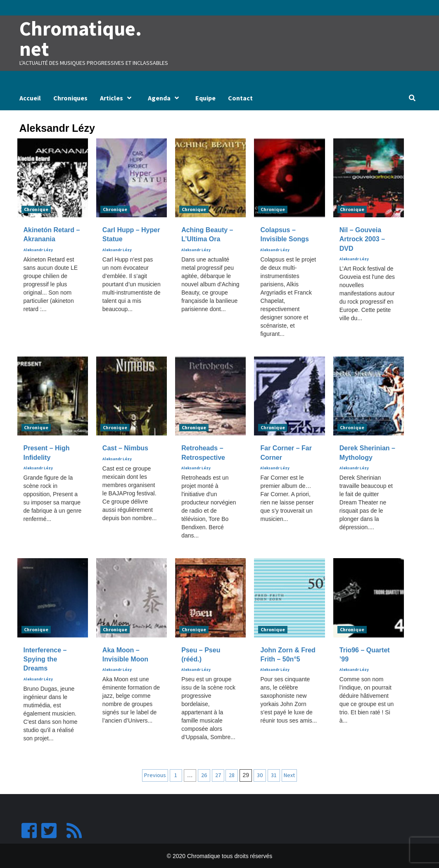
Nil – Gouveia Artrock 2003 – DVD (362, 239)
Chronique (36, 209)
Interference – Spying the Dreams (45, 659)
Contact (240, 98)
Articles (118, 98)
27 (218, 775)
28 (232, 775)
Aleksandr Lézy (38, 250)
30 (260, 775)
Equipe (205, 98)
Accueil (30, 98)
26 (204, 775)
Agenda (165, 98)
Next (289, 775)
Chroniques (70, 98)
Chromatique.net (80, 38)
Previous (155, 775)
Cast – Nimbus (125, 448)
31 (274, 775)
